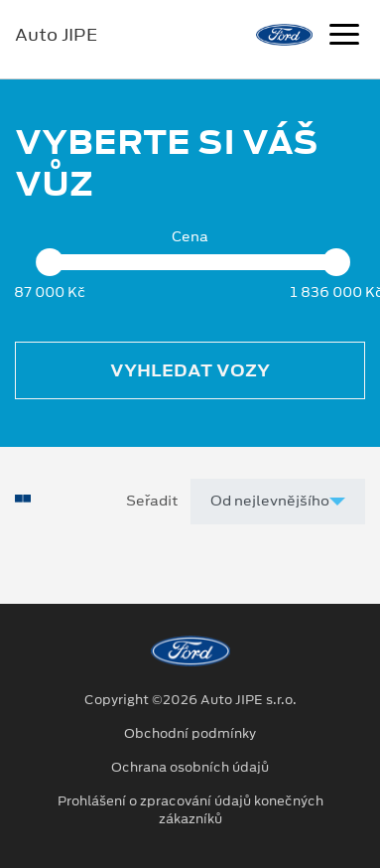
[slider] (50, 262)
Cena (190, 237)
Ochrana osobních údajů (190, 768)
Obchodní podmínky (190, 734)
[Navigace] (344, 37)
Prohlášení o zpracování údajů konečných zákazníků (190, 810)
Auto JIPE (56, 35)
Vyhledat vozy (190, 370)
